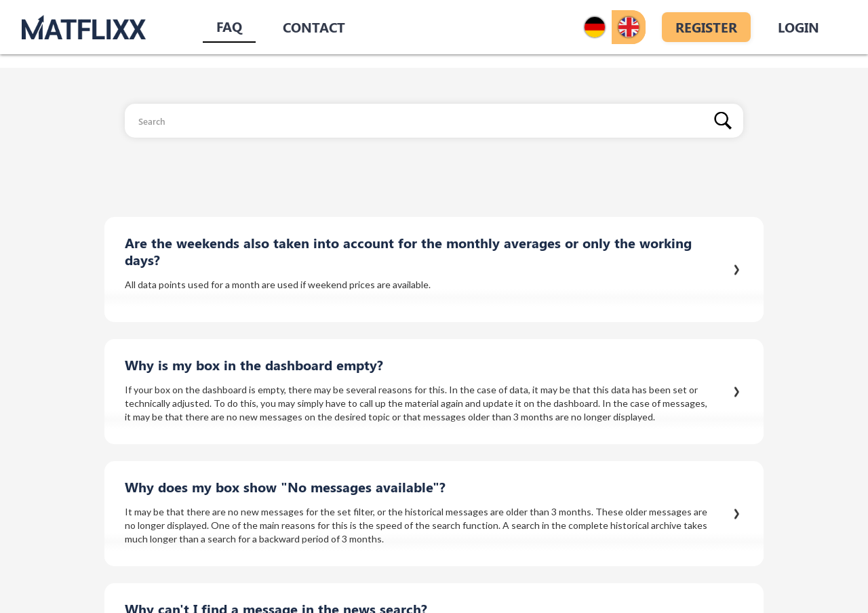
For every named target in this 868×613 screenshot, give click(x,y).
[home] (84, 27)
